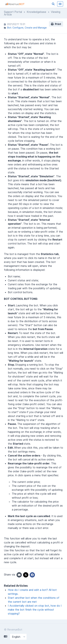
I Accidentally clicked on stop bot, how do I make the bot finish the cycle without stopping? (35, 610)
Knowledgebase (36, 12)
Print (56, 24)
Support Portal (13, 12)
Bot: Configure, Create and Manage (27, 28)
